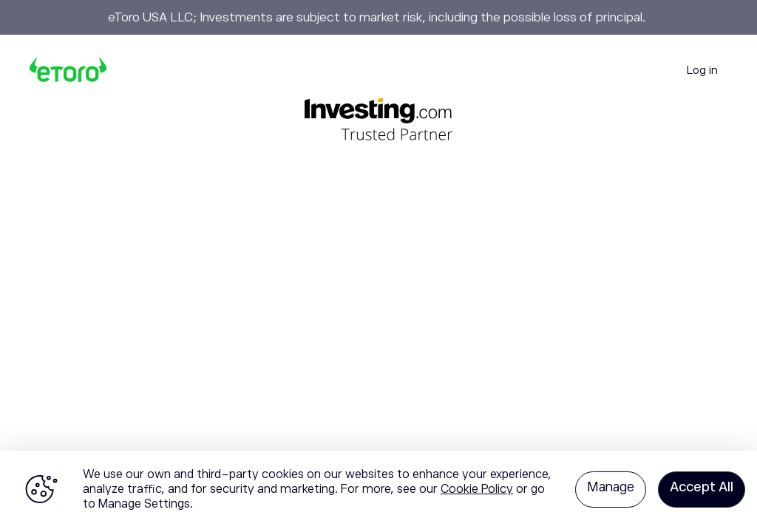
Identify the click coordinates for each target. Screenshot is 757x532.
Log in (702, 70)
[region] (378, 491)
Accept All (702, 487)
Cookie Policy (477, 489)
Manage (611, 487)
